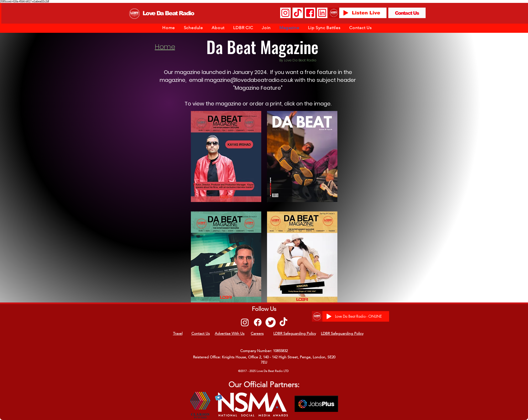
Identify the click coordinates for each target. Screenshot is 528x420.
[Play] (346, 13)
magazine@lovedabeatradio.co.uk (249, 80)
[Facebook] (258, 322)
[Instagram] (245, 322)
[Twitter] (271, 322)
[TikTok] (283, 322)
